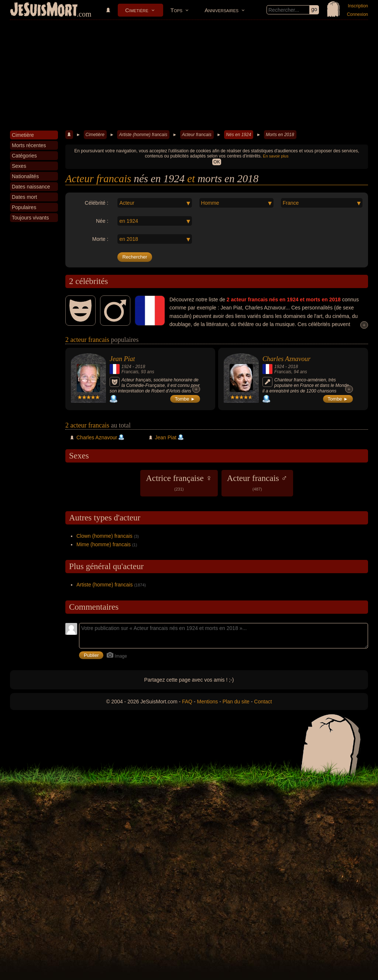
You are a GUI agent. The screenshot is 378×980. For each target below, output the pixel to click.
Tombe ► (185, 399)
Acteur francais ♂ (257, 482)
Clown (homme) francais (104, 536)
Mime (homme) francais (104, 544)
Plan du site (236, 702)
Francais (130, 372)
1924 (126, 367)
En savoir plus (276, 156)
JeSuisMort (44, 10)
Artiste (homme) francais (143, 135)
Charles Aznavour (286, 359)
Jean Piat (122, 359)
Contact (263, 702)
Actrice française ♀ (179, 482)
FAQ (187, 702)
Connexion (358, 14)
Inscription (358, 6)
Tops (176, 10)
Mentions (207, 702)
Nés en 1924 (238, 135)
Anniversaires (221, 10)
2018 (140, 367)
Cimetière (137, 10)
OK (217, 162)
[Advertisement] (189, 75)
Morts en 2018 (280, 135)
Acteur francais (197, 135)
